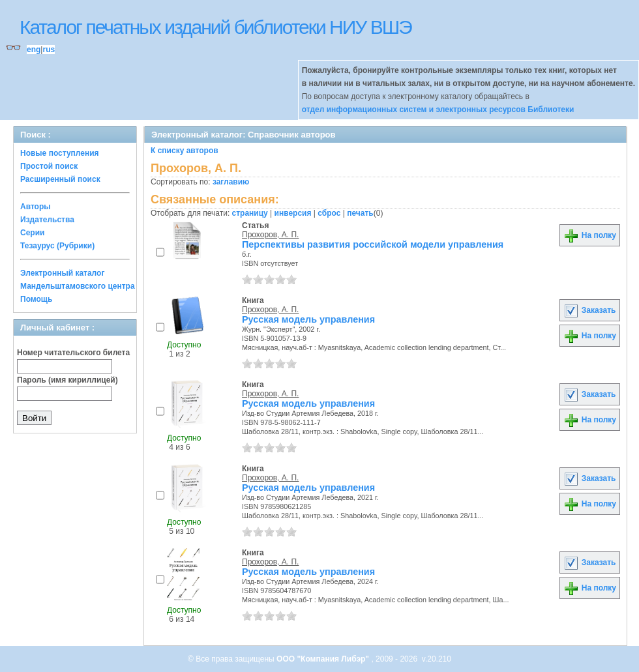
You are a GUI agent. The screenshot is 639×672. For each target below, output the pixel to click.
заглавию (231, 182)
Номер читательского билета (73, 353)
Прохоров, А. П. (270, 235)
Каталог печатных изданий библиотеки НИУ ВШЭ (215, 27)
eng (34, 50)
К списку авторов (185, 151)
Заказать (589, 310)
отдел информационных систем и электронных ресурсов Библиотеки (438, 110)
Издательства (47, 220)
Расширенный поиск (60, 179)
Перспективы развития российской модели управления (373, 244)
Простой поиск (49, 166)
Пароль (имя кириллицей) (67, 380)
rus (49, 50)
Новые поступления (60, 153)
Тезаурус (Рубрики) (57, 246)
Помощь (36, 299)
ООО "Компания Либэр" (324, 659)
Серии (32, 233)
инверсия (293, 213)
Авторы (36, 207)
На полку (590, 235)
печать (360, 213)
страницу (250, 213)
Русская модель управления (308, 319)
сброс (329, 213)
